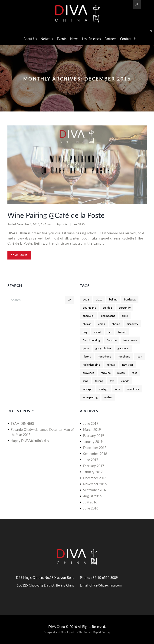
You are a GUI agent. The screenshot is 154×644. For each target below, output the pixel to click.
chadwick (88, 316)
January (93, 442)
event (97, 332)
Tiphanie (62, 224)
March (92, 430)
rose (134, 373)
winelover (133, 389)
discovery (132, 324)
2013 (86, 299)
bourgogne (89, 307)
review (121, 373)
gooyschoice (103, 348)
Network (47, 39)
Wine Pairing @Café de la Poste (56, 215)
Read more (19, 255)
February (94, 436)
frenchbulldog (91, 340)
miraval (111, 364)
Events (62, 39)
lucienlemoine (91, 364)
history (87, 356)
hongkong (124, 356)
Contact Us (128, 39)
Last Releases (91, 39)
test (112, 381)
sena (85, 381)
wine (118, 389)
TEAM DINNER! (22, 423)
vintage (104, 389)
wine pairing (90, 397)
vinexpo (88, 389)
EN (150, 31)
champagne (108, 316)
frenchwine (130, 340)
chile (125, 316)
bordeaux (130, 299)
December (95, 448)
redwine (106, 373)
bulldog (107, 307)
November (95, 484)
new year (128, 364)
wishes (108, 397)
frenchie (112, 340)
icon (139, 356)
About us (30, 39)
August (92, 496)
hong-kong (104, 356)
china (102, 324)
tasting (99, 381)
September (95, 454)
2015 (99, 299)
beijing (113, 299)
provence (88, 373)
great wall (123, 348)
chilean (87, 324)
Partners (110, 39)
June (91, 423)
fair (110, 332)
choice (116, 324)
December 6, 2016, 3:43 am (34, 224)
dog (85, 332)
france (122, 332)
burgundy (125, 307)
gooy (86, 348)
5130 (81, 224)
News (74, 39)
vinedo (125, 381)
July (90, 502)
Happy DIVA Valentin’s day (30, 441)
